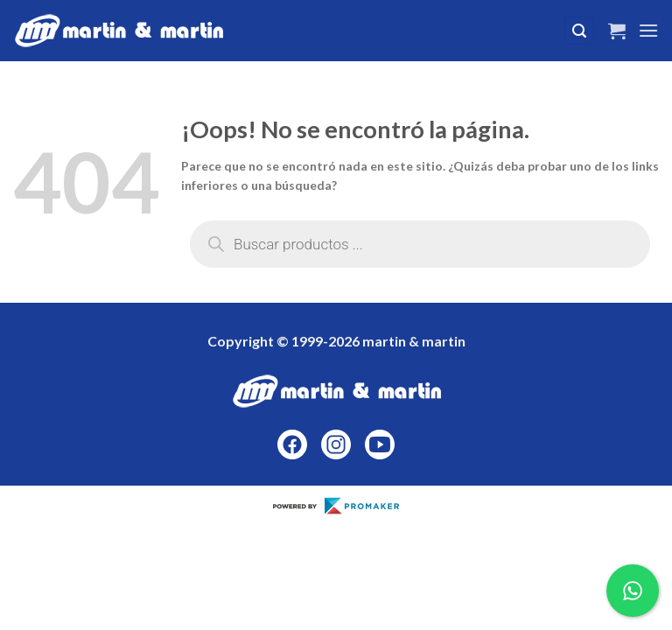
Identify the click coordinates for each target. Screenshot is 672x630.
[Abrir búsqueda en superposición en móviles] (420, 244)
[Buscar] (579, 31)
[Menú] (648, 30)
